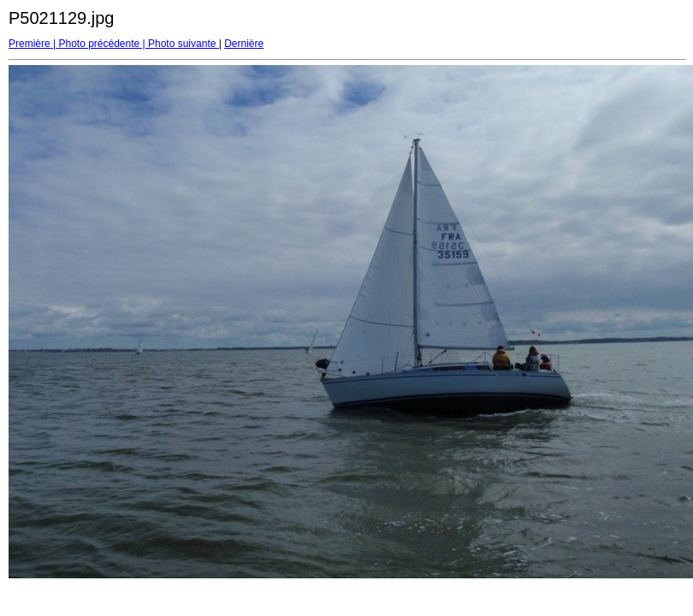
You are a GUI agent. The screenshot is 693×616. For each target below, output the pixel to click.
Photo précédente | (103, 44)
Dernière (244, 44)
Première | (33, 44)
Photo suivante (184, 44)
